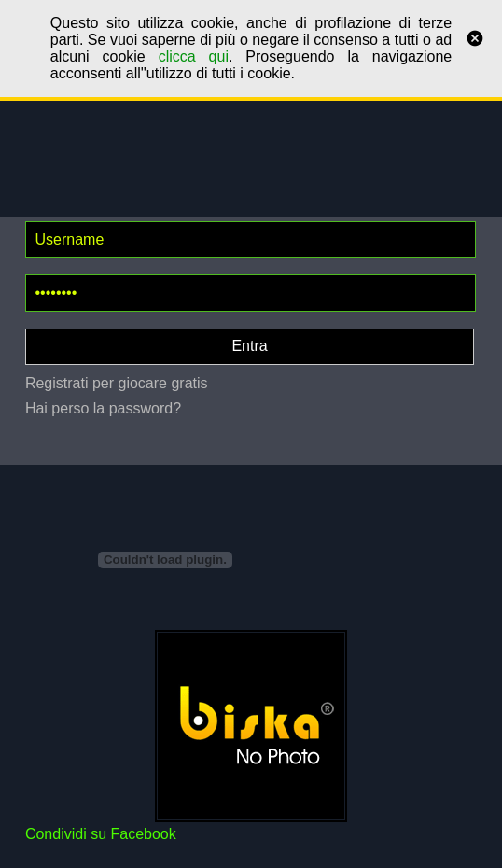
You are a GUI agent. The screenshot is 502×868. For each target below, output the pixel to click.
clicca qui (194, 56)
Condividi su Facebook (101, 834)
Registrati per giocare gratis (117, 383)
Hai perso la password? (103, 408)
